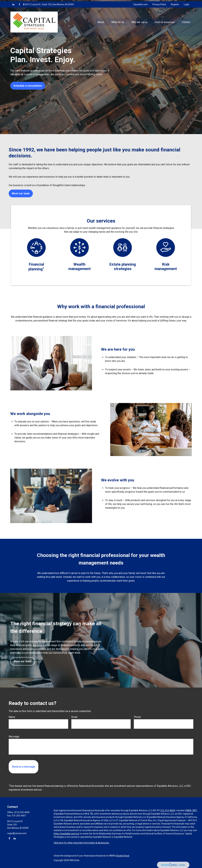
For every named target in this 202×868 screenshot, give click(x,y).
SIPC (195, 810)
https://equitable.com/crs (66, 834)
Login (187, 3)
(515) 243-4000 (22, 812)
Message (14, 737)
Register (175, 3)
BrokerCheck (123, 856)
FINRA (188, 810)
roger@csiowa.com (17, 833)
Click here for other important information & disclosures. (82, 843)
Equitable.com (141, 3)
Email (74, 717)
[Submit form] (24, 767)
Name (12, 717)
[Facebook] (19, 3)
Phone (137, 717)
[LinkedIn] (13, 3)
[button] (101, 21)
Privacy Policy (159, 3)
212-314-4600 (167, 810)
